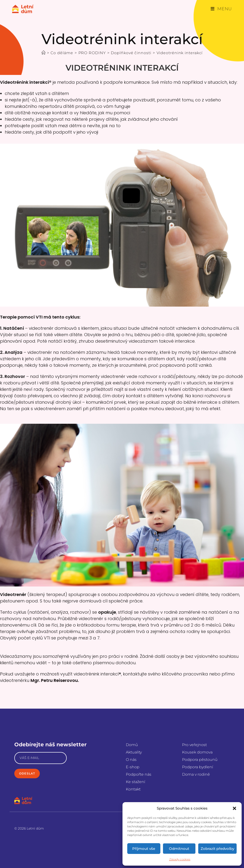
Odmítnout (179, 849)
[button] (234, 808)
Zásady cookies (180, 859)
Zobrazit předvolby (217, 849)
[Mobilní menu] (221, 9)
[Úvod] (43, 53)
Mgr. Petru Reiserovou (54, 680)
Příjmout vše (144, 849)
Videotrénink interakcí (180, 53)
